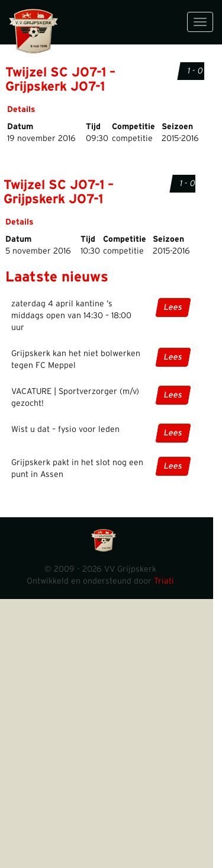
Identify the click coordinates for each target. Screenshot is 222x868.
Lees (173, 308)
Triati (164, 581)
